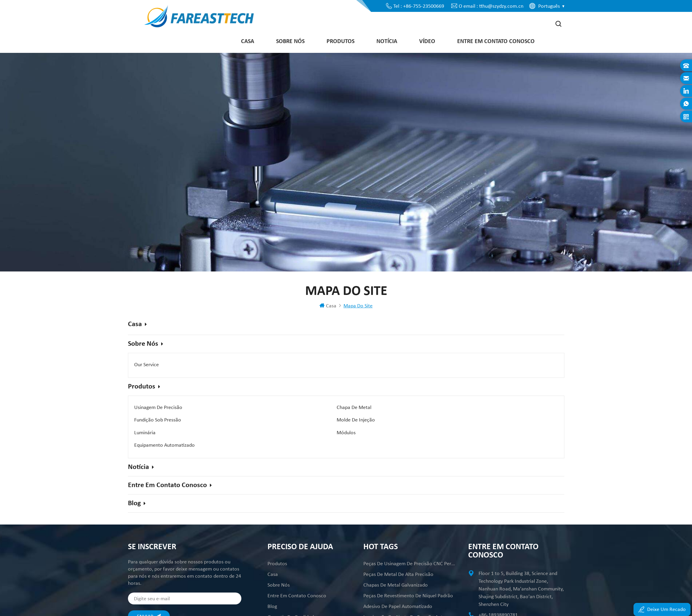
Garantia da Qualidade (292, 600)
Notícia (387, 43)
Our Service (147, 368)
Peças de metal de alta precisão (398, 557)
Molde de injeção (153, 419)
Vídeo (427, 43)
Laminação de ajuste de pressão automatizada (409, 600)
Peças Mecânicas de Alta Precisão (400, 611)
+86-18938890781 (498, 598)
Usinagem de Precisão (158, 409)
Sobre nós (290, 43)
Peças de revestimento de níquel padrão (408, 579)
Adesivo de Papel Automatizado (398, 590)
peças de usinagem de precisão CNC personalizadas (409, 547)
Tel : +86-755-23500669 (419, 6)
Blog (137, 487)
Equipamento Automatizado (164, 430)
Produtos (341, 43)
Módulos (423, 419)
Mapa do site (282, 611)
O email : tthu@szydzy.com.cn (491, 6)
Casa (248, 43)
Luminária (285, 419)
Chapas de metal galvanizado (396, 568)
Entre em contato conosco (496, 43)
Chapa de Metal (291, 409)
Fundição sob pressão (437, 409)
